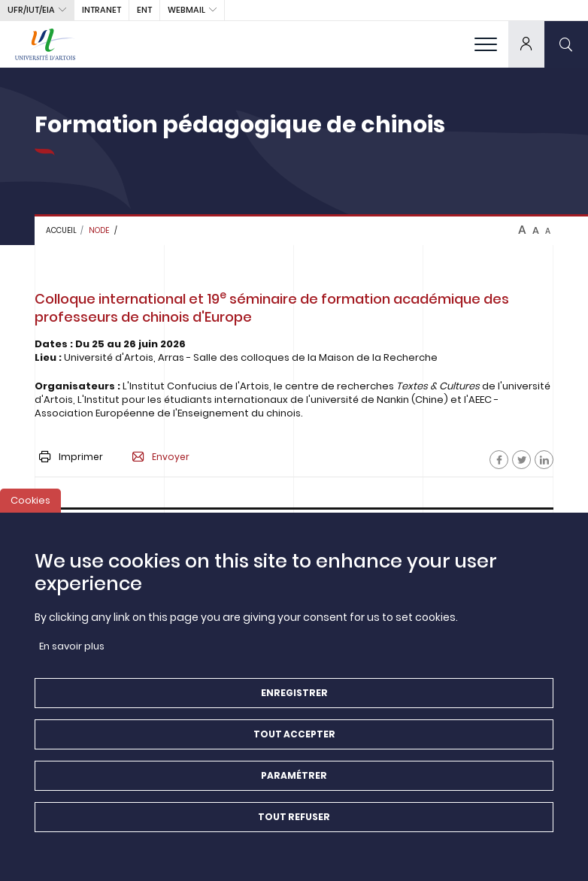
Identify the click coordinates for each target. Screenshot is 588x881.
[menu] (486, 44)
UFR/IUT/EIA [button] (31, 10)
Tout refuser (294, 820)
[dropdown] (526, 44)
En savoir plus (72, 650)
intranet (102, 10)
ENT (144, 10)
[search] (566, 44)
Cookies (30, 504)
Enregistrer (294, 696)
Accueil (61, 230)
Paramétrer (294, 779)
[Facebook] (499, 460)
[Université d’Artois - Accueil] (45, 44)
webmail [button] (186, 10)
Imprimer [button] (71, 457)
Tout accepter (294, 738)
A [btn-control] (522, 230)
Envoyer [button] (161, 457)
